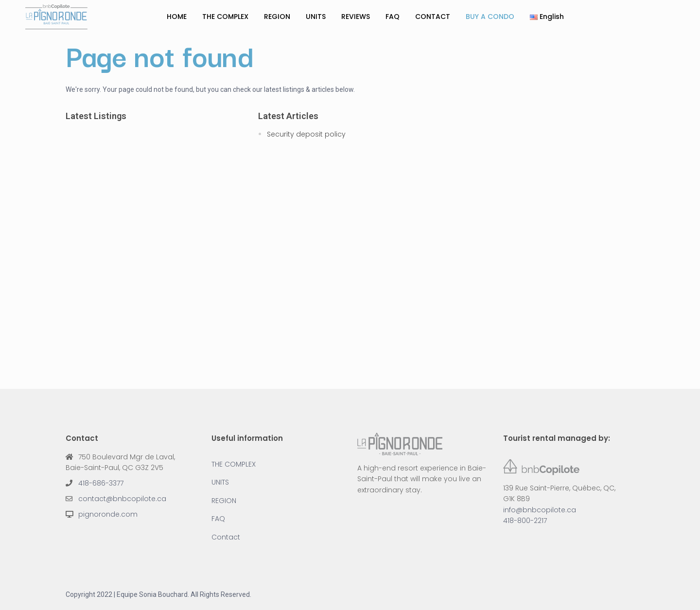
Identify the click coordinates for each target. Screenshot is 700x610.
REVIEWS (356, 17)
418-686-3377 (101, 483)
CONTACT (433, 17)
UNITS (316, 17)
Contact (226, 537)
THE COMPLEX (225, 17)
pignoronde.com (108, 514)
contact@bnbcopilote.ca (122, 499)
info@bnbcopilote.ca (540, 510)
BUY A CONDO (490, 17)
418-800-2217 (525, 521)
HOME (177, 17)
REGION (277, 17)
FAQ (393, 17)
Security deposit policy (306, 134)
